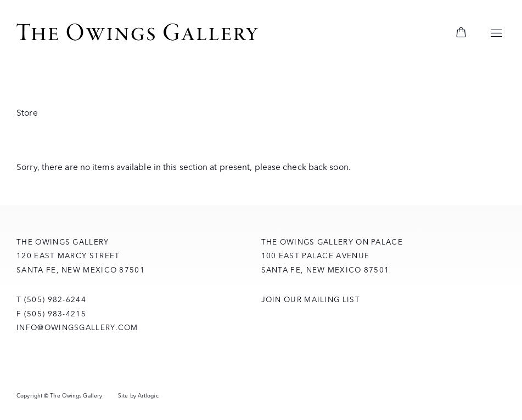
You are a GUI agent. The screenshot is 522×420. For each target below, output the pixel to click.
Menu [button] (497, 33)
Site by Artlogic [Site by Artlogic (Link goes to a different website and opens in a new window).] (138, 396)
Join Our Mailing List (311, 299)
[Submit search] (429, 34)
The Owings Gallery (137, 33)
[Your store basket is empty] (461, 33)
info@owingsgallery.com (77, 327)
